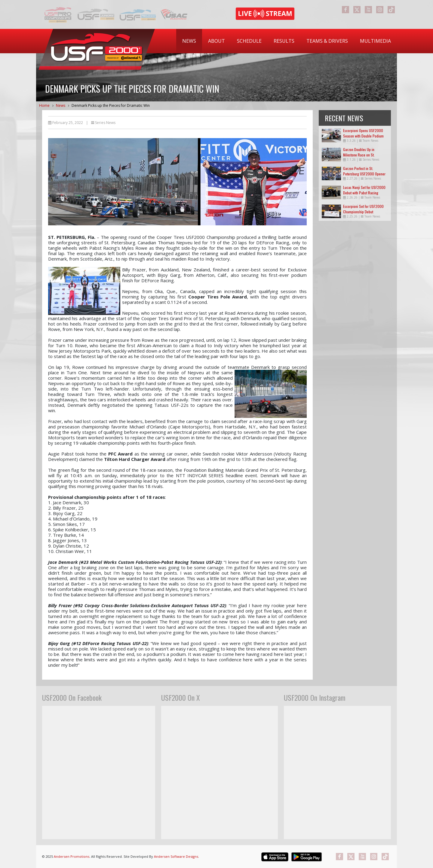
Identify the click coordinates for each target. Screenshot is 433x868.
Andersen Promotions (72, 856)
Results (284, 41)
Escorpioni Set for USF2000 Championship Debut (363, 209)
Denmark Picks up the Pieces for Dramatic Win (111, 105)
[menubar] (287, 41)
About (216, 41)
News (189, 41)
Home (44, 105)
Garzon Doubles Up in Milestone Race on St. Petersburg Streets (359, 155)
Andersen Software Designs (176, 856)
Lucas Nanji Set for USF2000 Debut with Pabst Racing (364, 190)
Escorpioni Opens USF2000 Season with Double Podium (363, 133)
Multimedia (375, 41)
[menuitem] (189, 41)
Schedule (249, 41)
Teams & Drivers (327, 41)
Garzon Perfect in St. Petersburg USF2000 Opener (364, 171)
